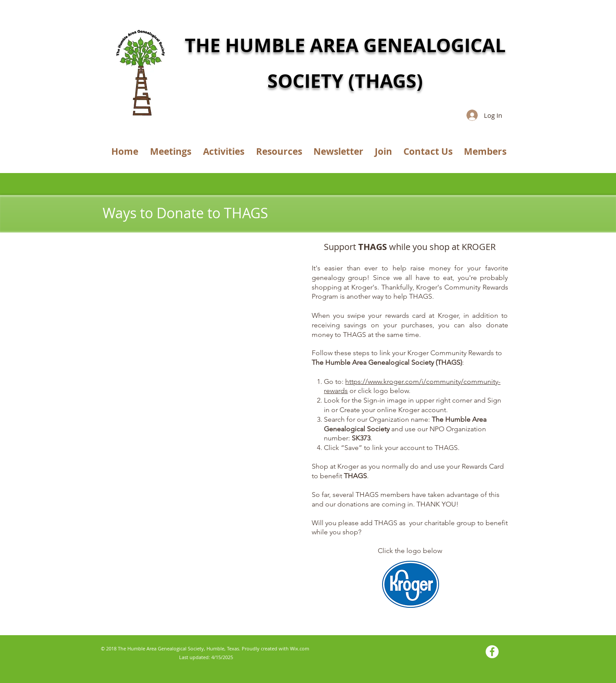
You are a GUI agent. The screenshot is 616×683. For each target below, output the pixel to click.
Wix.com (300, 648)
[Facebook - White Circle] (492, 652)
